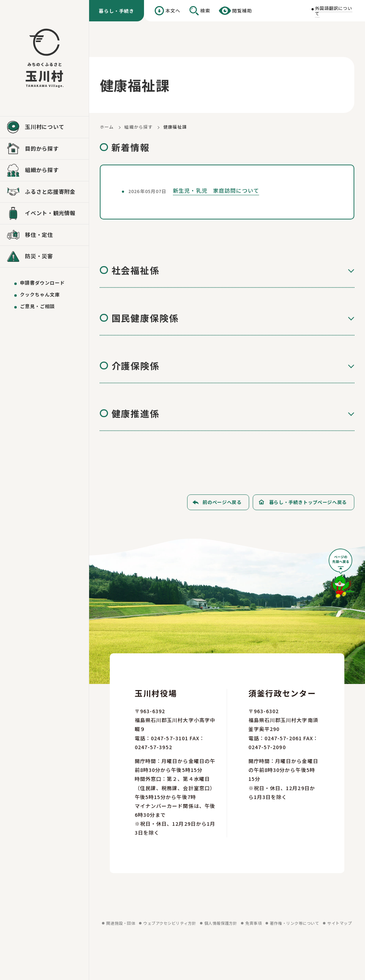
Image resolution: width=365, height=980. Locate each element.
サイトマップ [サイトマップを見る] (340, 923)
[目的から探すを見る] (44, 149)
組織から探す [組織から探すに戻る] (138, 127)
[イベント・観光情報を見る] (44, 213)
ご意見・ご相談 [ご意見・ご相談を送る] (37, 306)
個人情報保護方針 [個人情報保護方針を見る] (221, 923)
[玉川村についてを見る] (44, 127)
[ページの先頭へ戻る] (341, 576)
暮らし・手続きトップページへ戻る (308, 502)
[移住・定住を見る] (44, 235)
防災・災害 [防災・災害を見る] (39, 256)
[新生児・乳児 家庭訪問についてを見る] (227, 192)
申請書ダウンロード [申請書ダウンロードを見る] (42, 283)
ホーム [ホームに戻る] (107, 127)
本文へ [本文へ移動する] (173, 11)
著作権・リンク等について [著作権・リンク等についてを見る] (295, 923)
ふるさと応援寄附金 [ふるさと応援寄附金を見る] (50, 191)
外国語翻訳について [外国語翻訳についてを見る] (334, 11)
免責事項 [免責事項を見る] (253, 923)
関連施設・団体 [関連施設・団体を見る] (121, 923)
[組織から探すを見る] (44, 170)
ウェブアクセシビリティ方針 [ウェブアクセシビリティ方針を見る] (170, 923)
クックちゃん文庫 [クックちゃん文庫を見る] (40, 294)
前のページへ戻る (222, 502)
